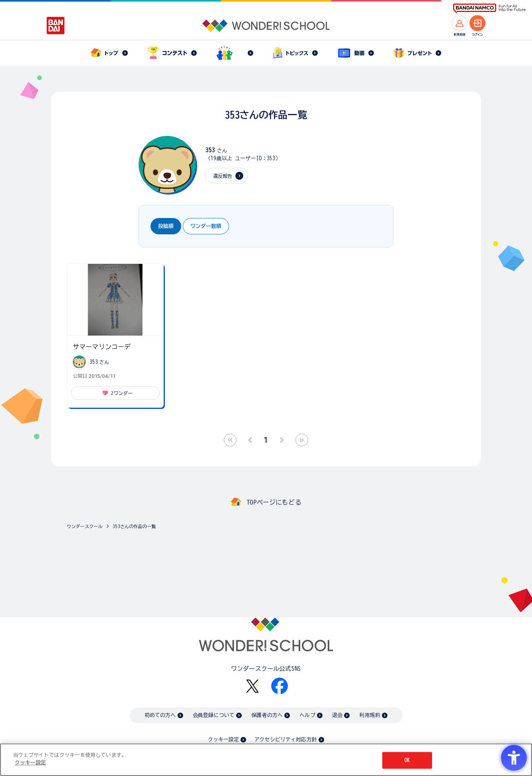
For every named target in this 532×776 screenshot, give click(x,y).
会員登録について (214, 715)
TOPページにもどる (274, 502)
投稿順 (166, 226)
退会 (337, 715)
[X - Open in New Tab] (252, 686)
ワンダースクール (85, 526)
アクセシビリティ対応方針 (286, 740)
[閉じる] (519, 759)
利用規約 (370, 715)
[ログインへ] (477, 23)
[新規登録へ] (460, 23)
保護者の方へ (267, 715)
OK (407, 760)
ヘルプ (307, 715)
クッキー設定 (223, 740)
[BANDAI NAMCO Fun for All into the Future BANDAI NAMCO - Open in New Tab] (489, 9)
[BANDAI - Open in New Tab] (56, 26)
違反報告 (223, 176)
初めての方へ (160, 715)
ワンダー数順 (206, 226)
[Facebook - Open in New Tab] (280, 686)
